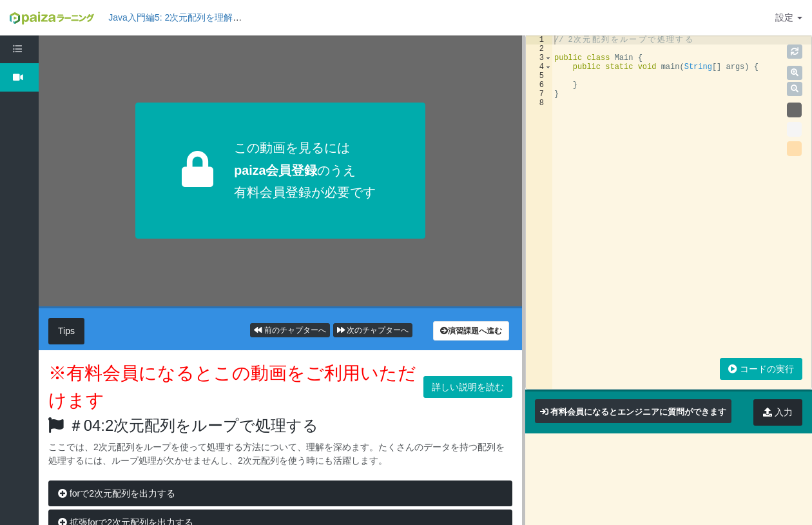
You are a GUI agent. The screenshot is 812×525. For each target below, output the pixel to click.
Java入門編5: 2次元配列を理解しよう (184, 17)
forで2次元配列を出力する (117, 493)
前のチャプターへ (290, 330)
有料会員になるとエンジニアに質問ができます (638, 412)
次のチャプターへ (373, 330)
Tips (66, 331)
